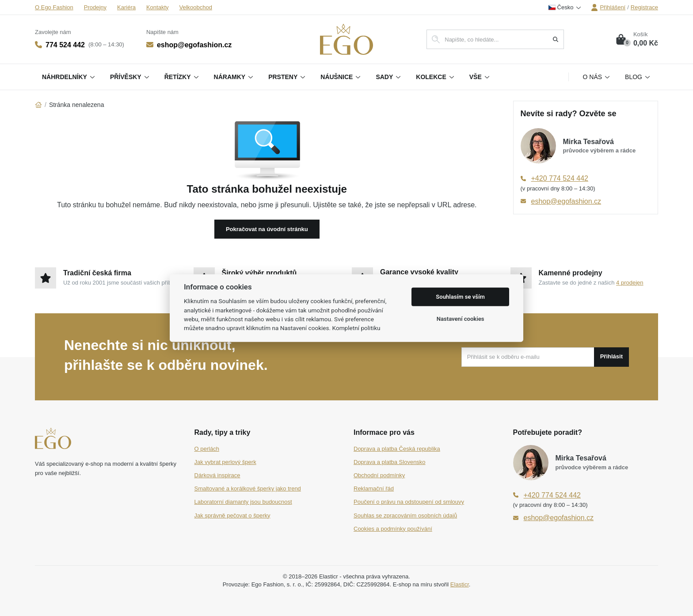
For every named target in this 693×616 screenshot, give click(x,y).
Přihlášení (608, 8)
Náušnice (341, 77)
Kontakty (158, 7)
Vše (480, 77)
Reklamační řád (374, 489)
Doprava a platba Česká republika (397, 449)
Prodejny (95, 7)
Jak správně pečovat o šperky (232, 515)
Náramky (234, 77)
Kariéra (126, 7)
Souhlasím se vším (460, 297)
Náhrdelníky (69, 77)
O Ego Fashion (54, 7)
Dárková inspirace (217, 475)
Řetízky (182, 77)
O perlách (207, 449)
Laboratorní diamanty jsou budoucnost (243, 502)
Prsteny (287, 77)
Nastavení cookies (461, 319)
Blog (638, 77)
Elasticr (460, 584)
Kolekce (435, 77)
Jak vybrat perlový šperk (225, 462)
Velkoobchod (196, 7)
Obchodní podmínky (379, 475)
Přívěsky (130, 77)
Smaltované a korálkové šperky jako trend (248, 489)
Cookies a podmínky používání (393, 529)
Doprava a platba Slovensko (390, 462)
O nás (597, 77)
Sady (389, 77)
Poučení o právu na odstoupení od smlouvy (409, 502)
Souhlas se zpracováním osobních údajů (405, 515)
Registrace (644, 7)
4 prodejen (630, 283)
